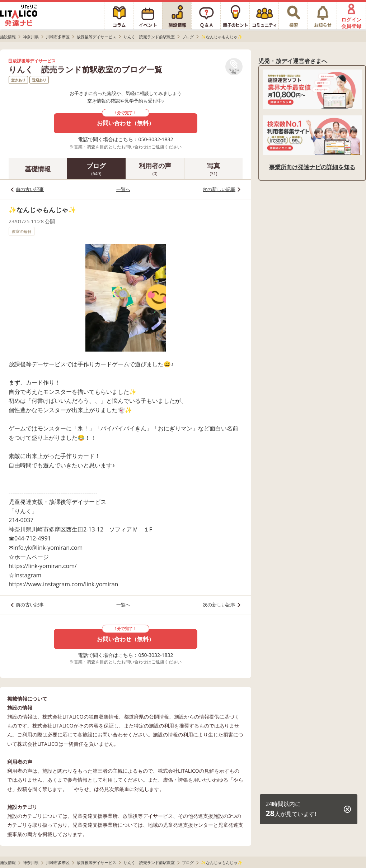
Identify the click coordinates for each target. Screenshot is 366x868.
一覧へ (123, 189)
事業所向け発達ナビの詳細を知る (312, 167)
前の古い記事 (30, 189)
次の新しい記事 (219, 189)
